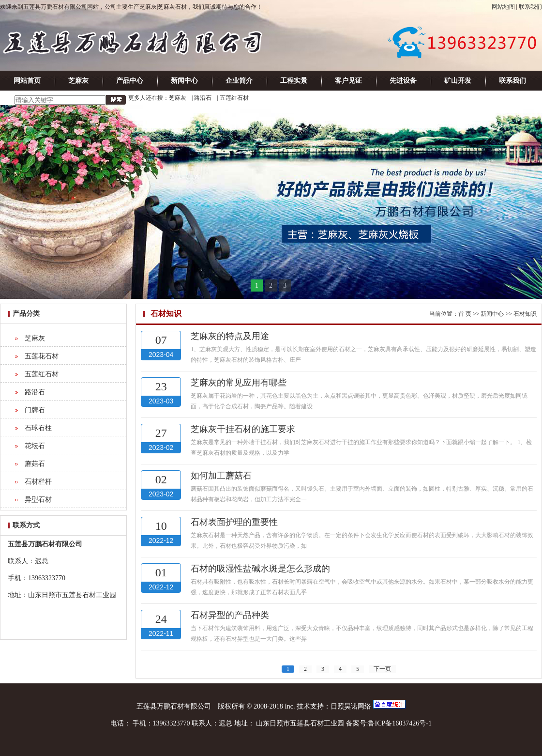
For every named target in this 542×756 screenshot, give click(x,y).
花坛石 (35, 446)
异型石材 (38, 500)
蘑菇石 (35, 464)
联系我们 (530, 7)
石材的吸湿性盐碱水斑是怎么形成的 (260, 569)
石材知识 (525, 314)
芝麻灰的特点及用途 (230, 336)
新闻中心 (184, 81)
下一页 (382, 669)
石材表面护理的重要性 (234, 522)
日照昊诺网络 (351, 706)
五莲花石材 (42, 356)
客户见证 (348, 81)
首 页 (465, 314)
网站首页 (27, 81)
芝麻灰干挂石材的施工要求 (243, 429)
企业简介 (239, 81)
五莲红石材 (234, 98)
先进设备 (403, 81)
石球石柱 (38, 428)
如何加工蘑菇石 (221, 476)
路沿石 (203, 98)
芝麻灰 (78, 81)
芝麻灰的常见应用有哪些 (239, 383)
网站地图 (503, 7)
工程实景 (294, 81)
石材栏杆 (38, 482)
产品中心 (130, 81)
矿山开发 (458, 81)
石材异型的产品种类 (230, 615)
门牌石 (35, 410)
